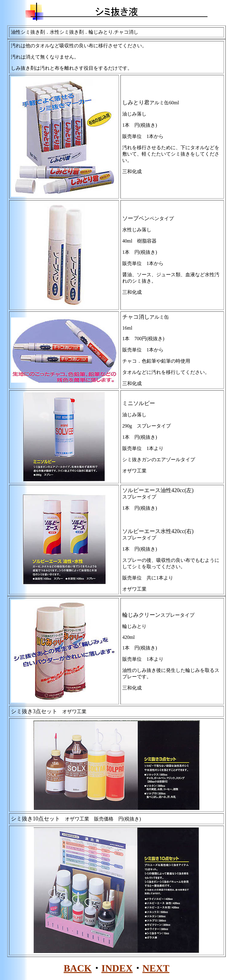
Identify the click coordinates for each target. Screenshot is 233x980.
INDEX (117, 968)
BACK (78, 968)
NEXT (156, 968)
